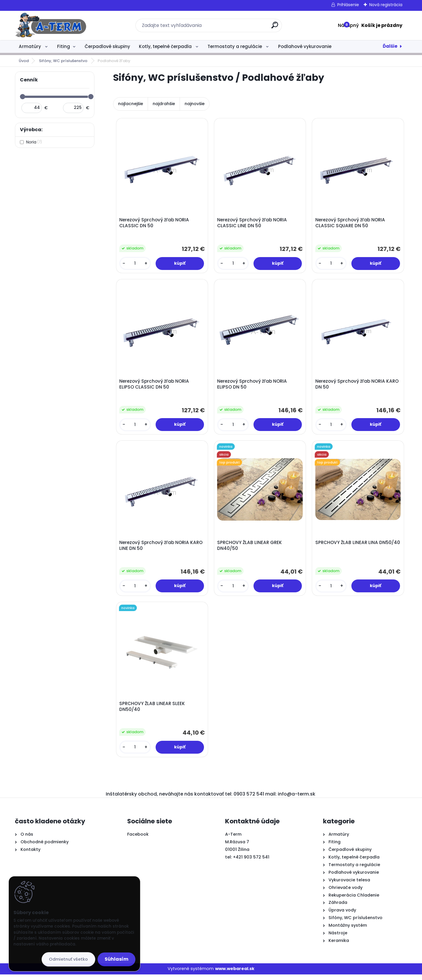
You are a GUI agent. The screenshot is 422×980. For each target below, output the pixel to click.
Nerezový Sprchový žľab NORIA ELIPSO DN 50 (253, 386)
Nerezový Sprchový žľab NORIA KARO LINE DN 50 (161, 549)
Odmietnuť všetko (68, 959)
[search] (275, 27)
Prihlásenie (348, 5)
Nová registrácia (386, 5)
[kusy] (135, 264)
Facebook (138, 840)
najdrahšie (164, 104)
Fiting (64, 46)
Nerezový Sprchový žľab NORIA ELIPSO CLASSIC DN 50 (155, 386)
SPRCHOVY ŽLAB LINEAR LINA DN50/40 (347, 549)
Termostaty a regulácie (235, 46)
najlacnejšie (131, 104)
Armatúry (30, 46)
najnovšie (195, 104)
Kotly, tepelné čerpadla (166, 46)
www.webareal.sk (235, 974)
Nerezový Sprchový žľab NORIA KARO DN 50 (358, 386)
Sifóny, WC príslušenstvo (64, 61)
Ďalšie (390, 46)
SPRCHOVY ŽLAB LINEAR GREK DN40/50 (250, 549)
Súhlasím (116, 959)
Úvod (24, 61)
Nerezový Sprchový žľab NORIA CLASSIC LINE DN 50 (253, 223)
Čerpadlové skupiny (107, 46)
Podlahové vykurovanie (305, 46)
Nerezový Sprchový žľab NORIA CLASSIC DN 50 (155, 223)
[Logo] (51, 25)
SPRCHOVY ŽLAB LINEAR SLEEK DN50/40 (153, 712)
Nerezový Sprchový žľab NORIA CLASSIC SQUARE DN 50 (351, 223)
